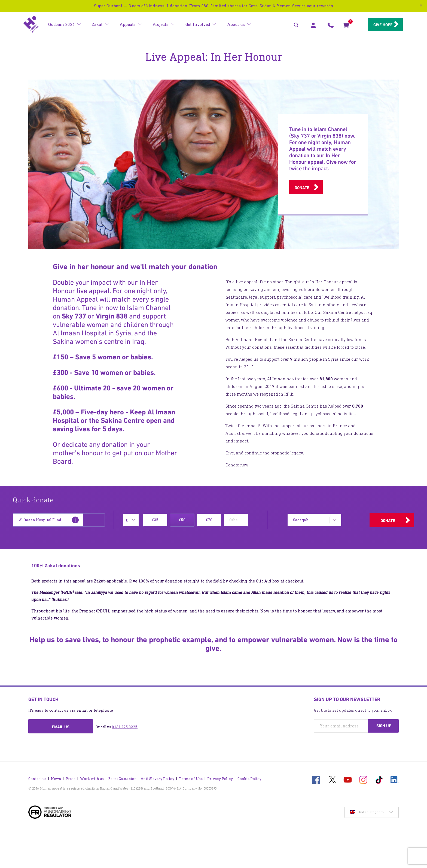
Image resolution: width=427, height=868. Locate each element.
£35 (155, 520)
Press (71, 776)
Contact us (37, 776)
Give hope (380, 25)
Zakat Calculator (122, 776)
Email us (61, 727)
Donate (302, 188)
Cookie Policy (249, 776)
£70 (209, 520)
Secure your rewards (313, 6)
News (56, 776)
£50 (182, 520)
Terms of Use (191, 776)
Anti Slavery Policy (157, 776)
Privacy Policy (220, 776)
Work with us (92, 776)
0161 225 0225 (125, 727)
